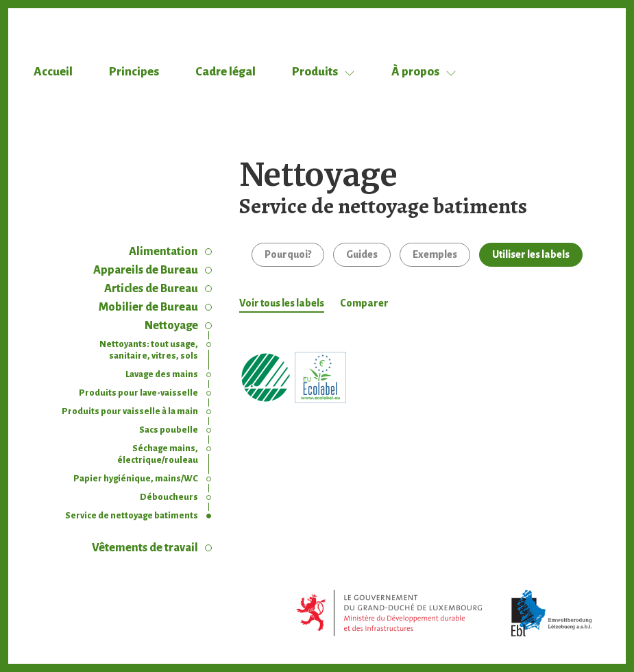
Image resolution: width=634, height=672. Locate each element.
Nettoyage (171, 326)
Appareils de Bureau (146, 270)
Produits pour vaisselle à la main (130, 411)
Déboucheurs (169, 497)
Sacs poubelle (169, 430)
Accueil (53, 72)
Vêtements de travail (145, 548)
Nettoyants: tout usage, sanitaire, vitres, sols (149, 350)
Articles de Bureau (151, 289)
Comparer (364, 303)
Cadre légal (225, 72)
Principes (134, 72)
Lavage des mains (162, 374)
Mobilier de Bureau (148, 307)
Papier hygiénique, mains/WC (136, 479)
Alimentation (163, 252)
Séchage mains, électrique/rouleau (158, 454)
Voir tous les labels (282, 303)
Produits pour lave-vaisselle (138, 393)
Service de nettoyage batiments (132, 516)
